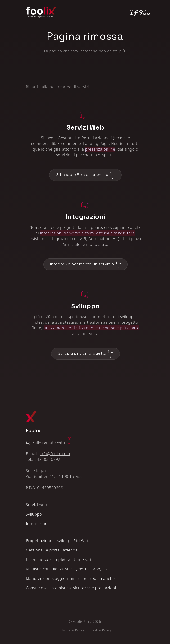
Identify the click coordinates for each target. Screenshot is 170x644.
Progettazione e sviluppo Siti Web (58, 541)
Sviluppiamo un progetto (85, 354)
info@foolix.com (55, 454)
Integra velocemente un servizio (85, 264)
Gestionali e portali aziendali (53, 550)
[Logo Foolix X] (31, 416)
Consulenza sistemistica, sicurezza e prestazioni (71, 588)
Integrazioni (37, 524)
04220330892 (47, 459)
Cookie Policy (101, 630)
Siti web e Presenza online (86, 175)
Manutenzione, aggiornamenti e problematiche (70, 578)
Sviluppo (34, 514)
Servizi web (36, 505)
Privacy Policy (73, 630)
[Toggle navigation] (137, 13)
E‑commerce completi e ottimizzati (58, 559)
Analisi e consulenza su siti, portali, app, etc (67, 569)
